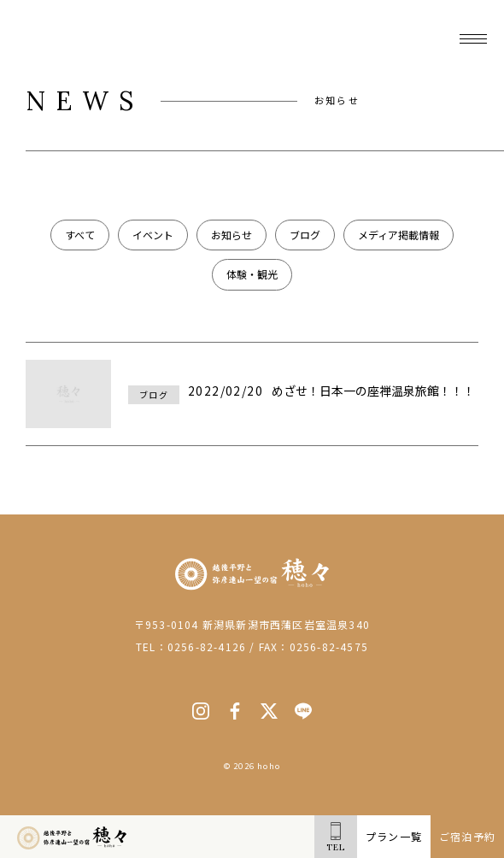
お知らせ (231, 235)
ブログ (305, 235)
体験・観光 (252, 274)
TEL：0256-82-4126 (191, 646)
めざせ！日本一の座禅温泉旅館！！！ (373, 391)
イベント (153, 235)
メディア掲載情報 (399, 235)
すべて (80, 235)
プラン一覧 (394, 836)
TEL (336, 837)
